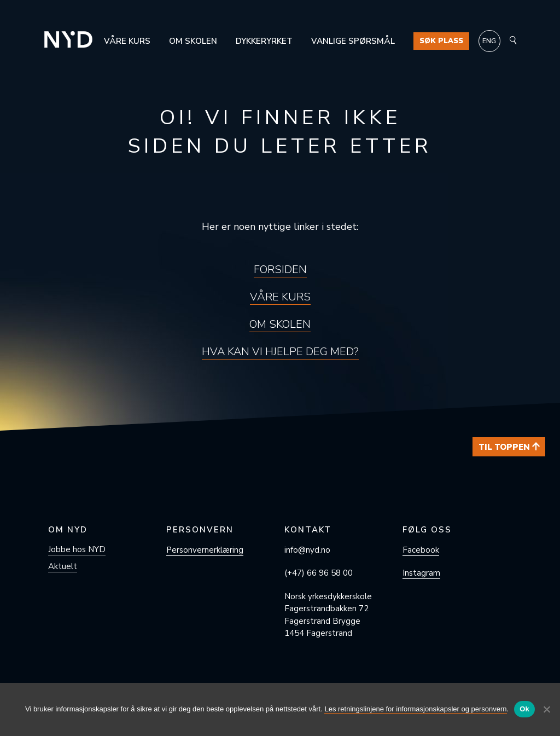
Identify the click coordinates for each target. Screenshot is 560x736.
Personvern (200, 530)
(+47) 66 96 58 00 (319, 573)
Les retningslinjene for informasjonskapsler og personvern (415, 709)
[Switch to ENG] (489, 41)
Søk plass (441, 41)
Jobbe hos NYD (77, 549)
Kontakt (308, 530)
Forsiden (280, 270)
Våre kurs (127, 41)
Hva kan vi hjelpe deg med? (280, 352)
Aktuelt (63, 566)
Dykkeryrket (264, 41)
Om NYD (68, 530)
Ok (524, 709)
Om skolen (193, 41)
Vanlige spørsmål (353, 41)
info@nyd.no (307, 550)
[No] (546, 709)
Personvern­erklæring (205, 550)
